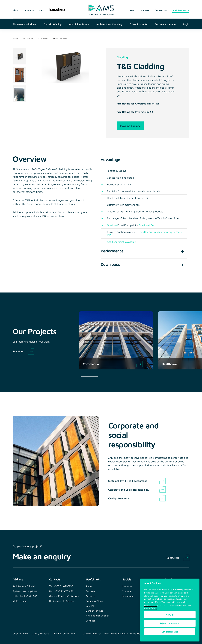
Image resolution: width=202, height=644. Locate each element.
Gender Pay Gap (95, 611)
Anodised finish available (121, 242)
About (16, 10)
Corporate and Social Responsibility (129, 489)
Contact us (173, 558)
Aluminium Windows (24, 24)
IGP (109, 235)
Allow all (170, 615)
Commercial (113, 364)
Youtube (127, 591)
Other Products (138, 24)
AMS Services (180, 10)
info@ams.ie (73, 596)
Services (90, 591)
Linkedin (127, 586)
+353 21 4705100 (64, 586)
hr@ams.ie (69, 601)
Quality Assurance (119, 498)
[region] (170, 610)
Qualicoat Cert (147, 225)
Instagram (128, 596)
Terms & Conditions (64, 633)
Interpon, (171, 232)
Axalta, (162, 232)
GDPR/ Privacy (40, 633)
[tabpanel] (19, 56)
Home (15, 39)
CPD (42, 10)
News (133, 10)
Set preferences (170, 632)
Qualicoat (113, 225)
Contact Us (161, 10)
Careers (145, 10)
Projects (29, 10)
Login (186, 24)
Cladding (43, 39)
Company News (94, 601)
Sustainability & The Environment (128, 481)
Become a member (166, 24)
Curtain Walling (53, 24)
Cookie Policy (21, 633)
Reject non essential (170, 623)
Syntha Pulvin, (149, 232)
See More (18, 351)
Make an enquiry (130, 126)
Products (28, 39)
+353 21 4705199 (64, 591)
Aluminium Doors (79, 24)
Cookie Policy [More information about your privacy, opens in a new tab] (150, 608)
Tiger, (179, 232)
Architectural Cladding (109, 24)
